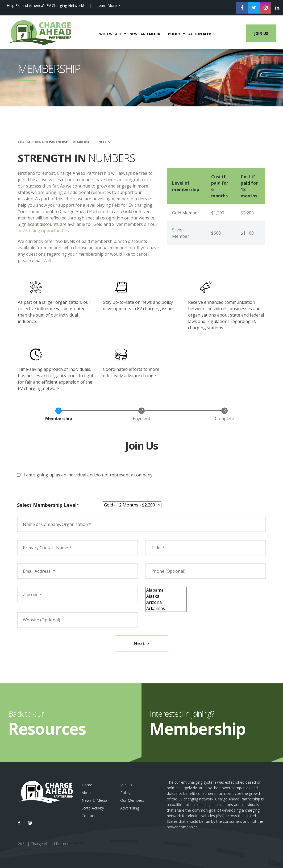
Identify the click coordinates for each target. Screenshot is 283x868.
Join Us (256, 37)
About (87, 793)
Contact (88, 816)
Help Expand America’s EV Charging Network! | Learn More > (63, 5)
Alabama (166, 590)
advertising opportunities (43, 231)
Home (87, 785)
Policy (125, 793)
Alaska (166, 596)
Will (47, 260)
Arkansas (166, 609)
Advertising (130, 808)
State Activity (93, 808)
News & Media (94, 800)
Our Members (132, 800)
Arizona (166, 602)
